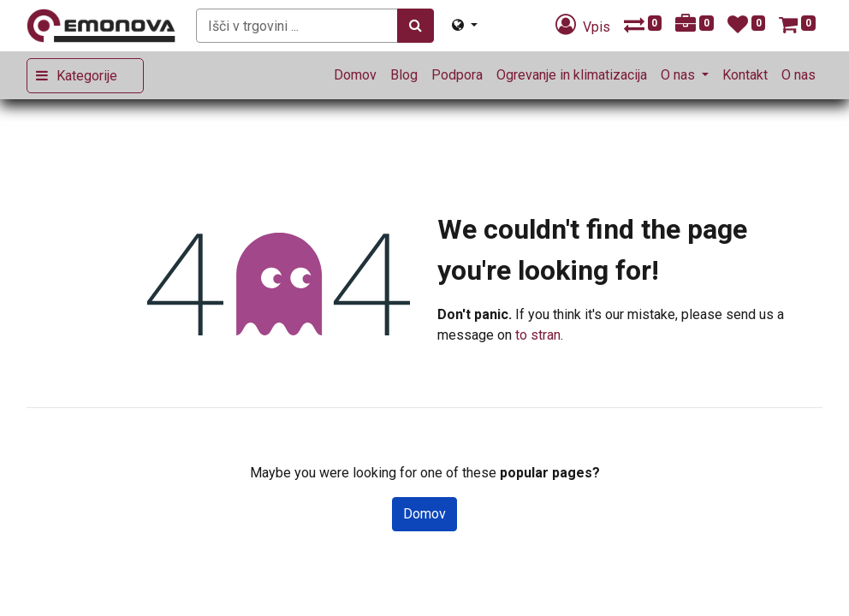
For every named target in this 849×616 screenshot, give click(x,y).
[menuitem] (355, 75)
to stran (538, 335)
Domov (424, 514)
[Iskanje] (416, 26)
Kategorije (87, 76)
